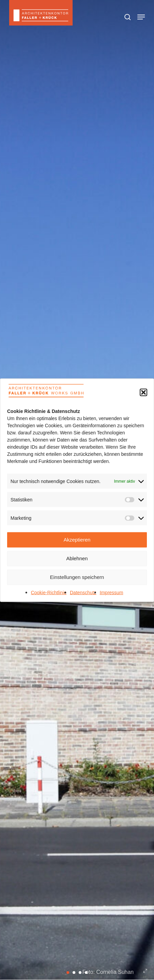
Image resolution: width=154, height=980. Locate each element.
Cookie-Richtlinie (49, 592)
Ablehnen (77, 558)
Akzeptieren (77, 540)
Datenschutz (83, 592)
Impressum (111, 592)
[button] (143, 392)
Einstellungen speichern (77, 577)
